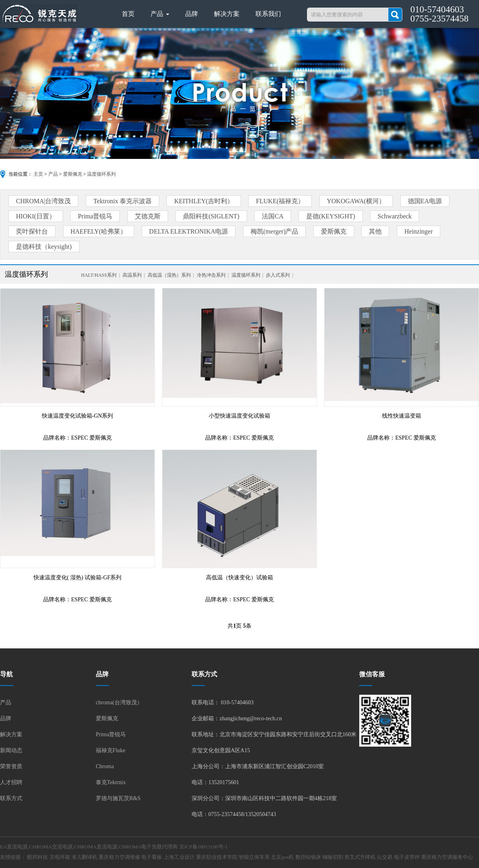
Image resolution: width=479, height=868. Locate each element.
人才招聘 (11, 782)
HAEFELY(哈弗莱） (99, 231)
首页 (128, 14)
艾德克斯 (148, 216)
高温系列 (132, 275)
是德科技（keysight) (44, 247)
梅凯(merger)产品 (275, 231)
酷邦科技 (38, 857)
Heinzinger (419, 231)
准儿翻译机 (84, 857)
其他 (375, 231)
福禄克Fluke (111, 750)
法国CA (273, 216)
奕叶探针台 (32, 231)
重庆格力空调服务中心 (447, 857)
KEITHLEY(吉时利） (204, 201)
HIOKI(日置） (36, 216)
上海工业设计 (179, 857)
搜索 (395, 15)
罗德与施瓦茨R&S (118, 798)
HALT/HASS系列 (99, 275)
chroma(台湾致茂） (119, 703)
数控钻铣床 (308, 857)
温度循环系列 (101, 174)
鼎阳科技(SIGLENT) (211, 216)
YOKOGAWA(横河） (356, 201)
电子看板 (152, 857)
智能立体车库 (254, 857)
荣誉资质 (11, 766)
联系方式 (11, 798)
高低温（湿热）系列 (169, 275)
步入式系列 (278, 275)
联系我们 (268, 14)
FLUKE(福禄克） (280, 201)
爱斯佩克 (73, 174)
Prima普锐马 (95, 216)
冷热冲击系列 (211, 275)
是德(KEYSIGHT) (331, 216)
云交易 (385, 857)
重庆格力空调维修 (119, 857)
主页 (38, 174)
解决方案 (227, 14)
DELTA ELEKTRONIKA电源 (189, 231)
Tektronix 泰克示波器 (123, 201)
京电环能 (60, 857)
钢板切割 (333, 857)
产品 (160, 14)
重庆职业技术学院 (217, 857)
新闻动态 (11, 750)
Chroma (105, 766)
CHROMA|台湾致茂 (43, 201)
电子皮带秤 (407, 857)
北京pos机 (282, 857)
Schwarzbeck (395, 216)
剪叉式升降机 (360, 857)
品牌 (192, 14)
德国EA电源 (425, 201)
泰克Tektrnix (111, 782)
